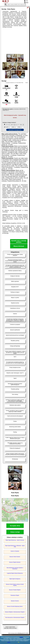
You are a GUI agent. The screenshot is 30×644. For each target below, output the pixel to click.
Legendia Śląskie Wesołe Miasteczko (15, 573)
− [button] (4, 503)
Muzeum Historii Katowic (15, 557)
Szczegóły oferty (15, 526)
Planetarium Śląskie (15, 596)
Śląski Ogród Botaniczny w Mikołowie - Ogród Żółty (15, 546)
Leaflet (19, 521)
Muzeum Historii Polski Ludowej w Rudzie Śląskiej (15, 585)
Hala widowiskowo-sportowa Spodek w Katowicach (15, 568)
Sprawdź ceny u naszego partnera (19, 242)
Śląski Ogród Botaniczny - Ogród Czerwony (15, 540)
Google (21, 637)
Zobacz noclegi (15, 532)
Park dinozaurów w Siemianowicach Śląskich (15, 618)
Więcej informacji (19, 246)
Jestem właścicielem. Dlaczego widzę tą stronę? (10, 628)
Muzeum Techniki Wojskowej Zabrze (15, 607)
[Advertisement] (15, 41)
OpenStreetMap (25, 521)
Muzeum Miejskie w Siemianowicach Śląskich (15, 612)
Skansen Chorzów (15, 601)
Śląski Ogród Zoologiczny (15, 579)
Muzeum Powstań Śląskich (15, 590)
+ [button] (4, 500)
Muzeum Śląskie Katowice (15, 562)
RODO (9, 642)
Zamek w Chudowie (15, 551)
